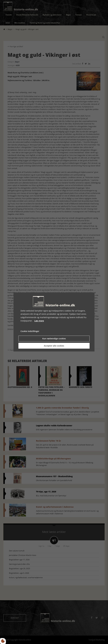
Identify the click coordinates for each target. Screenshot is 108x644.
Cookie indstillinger (30, 331)
